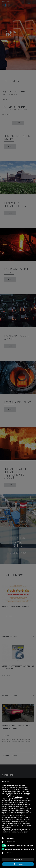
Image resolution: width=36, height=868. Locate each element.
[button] (34, 781)
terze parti (5, 801)
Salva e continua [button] (18, 864)
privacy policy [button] (6, 789)
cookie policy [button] (19, 797)
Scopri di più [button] (18, 859)
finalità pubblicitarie (23, 810)
